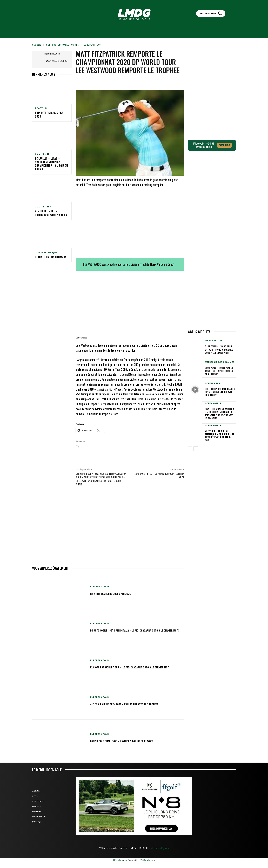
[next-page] (196, 449)
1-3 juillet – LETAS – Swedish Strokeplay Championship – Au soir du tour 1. (51, 164)
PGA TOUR (41, 108)
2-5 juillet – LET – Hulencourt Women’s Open (51, 213)
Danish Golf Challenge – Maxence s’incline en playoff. (131, 741)
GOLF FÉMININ (43, 154)
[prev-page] (190, 449)
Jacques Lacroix (59, 61)
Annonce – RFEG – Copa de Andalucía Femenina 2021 (160, 475)
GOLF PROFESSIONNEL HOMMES (62, 45)
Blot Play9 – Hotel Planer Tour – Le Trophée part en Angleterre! (219, 371)
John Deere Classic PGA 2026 (49, 115)
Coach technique (46, 253)
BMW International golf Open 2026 (117, 593)
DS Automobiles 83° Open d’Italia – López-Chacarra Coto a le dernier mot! (135, 630)
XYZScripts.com (147, 860)
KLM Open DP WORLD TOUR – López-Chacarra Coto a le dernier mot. (131, 667)
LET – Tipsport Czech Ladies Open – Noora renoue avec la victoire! (220, 392)
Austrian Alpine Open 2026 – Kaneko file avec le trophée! (134, 704)
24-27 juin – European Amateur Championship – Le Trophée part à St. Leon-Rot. (220, 436)
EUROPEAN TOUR (92, 45)
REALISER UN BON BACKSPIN (51, 257)
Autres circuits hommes (220, 362)
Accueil (37, 45)
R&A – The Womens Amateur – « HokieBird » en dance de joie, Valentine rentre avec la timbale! (219, 413)
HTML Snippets (120, 860)
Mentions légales (159, 848)
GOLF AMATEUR (213, 403)
